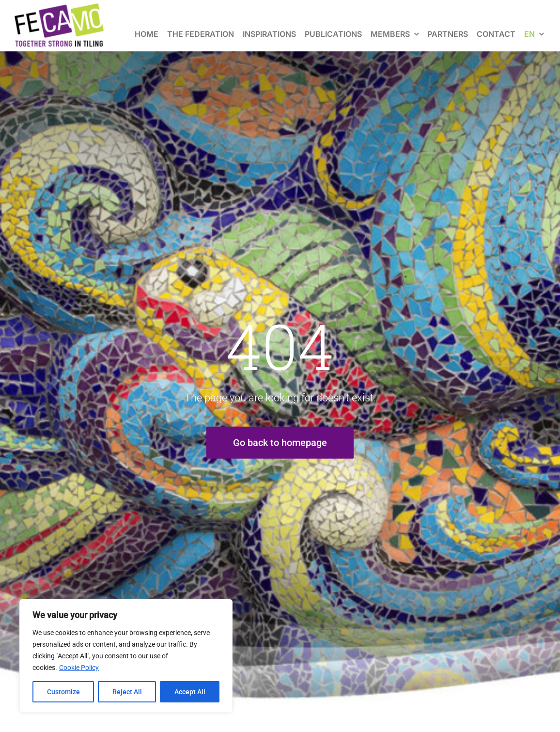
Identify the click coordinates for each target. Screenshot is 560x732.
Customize (63, 692)
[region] (126, 656)
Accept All (190, 692)
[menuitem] (534, 26)
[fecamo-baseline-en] (59, 8)
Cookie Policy (79, 668)
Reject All (127, 692)
